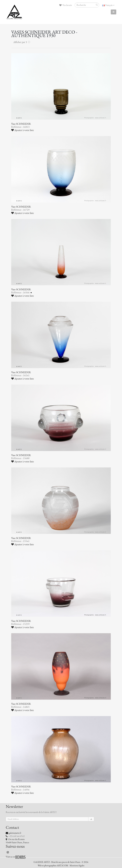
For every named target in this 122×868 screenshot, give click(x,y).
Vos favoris (66, 5)
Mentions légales (77, 866)
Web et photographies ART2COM (53, 866)
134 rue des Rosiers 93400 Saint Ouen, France (17, 841)
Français (108, 5)
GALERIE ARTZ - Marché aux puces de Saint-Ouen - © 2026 (61, 862)
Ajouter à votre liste (23, 130)
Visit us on (11, 857)
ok (91, 819)
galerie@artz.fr (15, 833)
